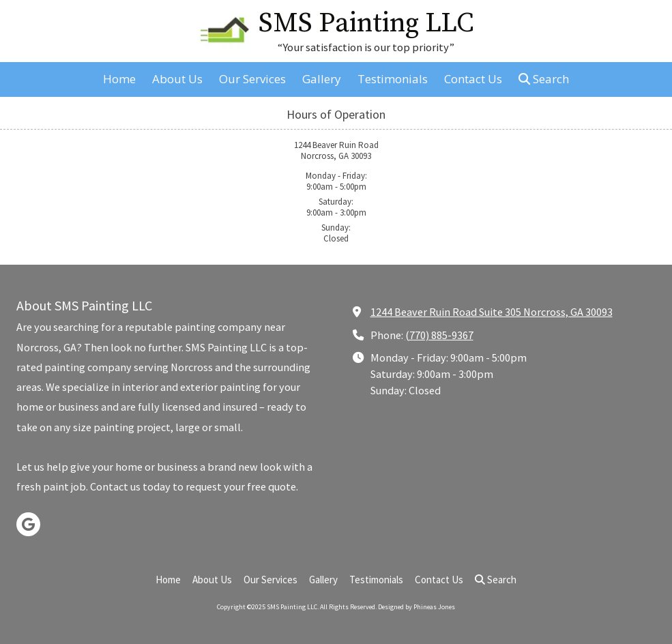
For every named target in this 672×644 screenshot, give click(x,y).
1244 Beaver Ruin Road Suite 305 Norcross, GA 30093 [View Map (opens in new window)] (492, 312)
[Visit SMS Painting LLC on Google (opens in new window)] (28, 524)
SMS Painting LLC (366, 24)
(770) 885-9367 (439, 335)
